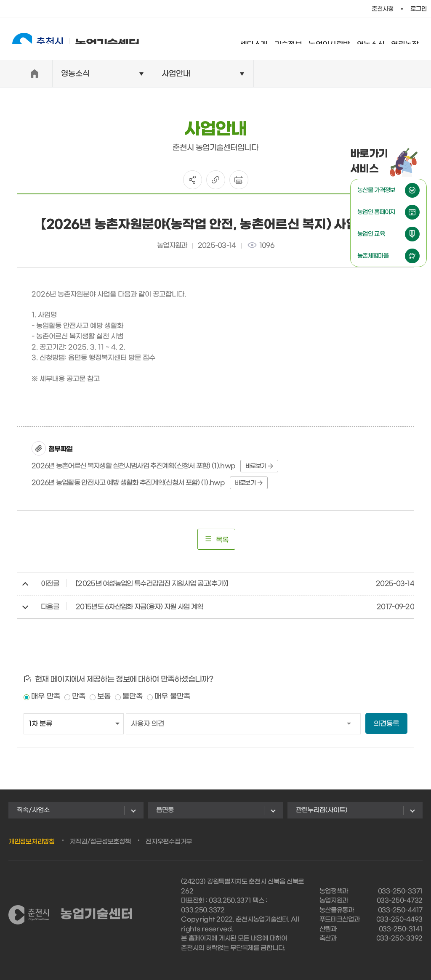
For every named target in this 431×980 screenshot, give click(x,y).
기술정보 (296, 40)
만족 (79, 697)
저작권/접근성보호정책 (100, 842)
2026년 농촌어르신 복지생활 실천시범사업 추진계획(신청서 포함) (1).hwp (133, 466)
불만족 (133, 697)
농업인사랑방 (337, 40)
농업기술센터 (68, 39)
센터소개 (262, 40)
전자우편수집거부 (169, 842)
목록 (216, 539)
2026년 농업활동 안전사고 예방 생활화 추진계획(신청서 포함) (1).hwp (128, 483)
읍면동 (165, 810)
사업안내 (176, 74)
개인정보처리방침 (32, 842)
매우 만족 (46, 697)
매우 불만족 (172, 697)
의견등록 (386, 724)
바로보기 (259, 466)
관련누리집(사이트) (322, 810)
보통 (104, 697)
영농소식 (379, 40)
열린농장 (413, 40)
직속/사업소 (33, 810)
